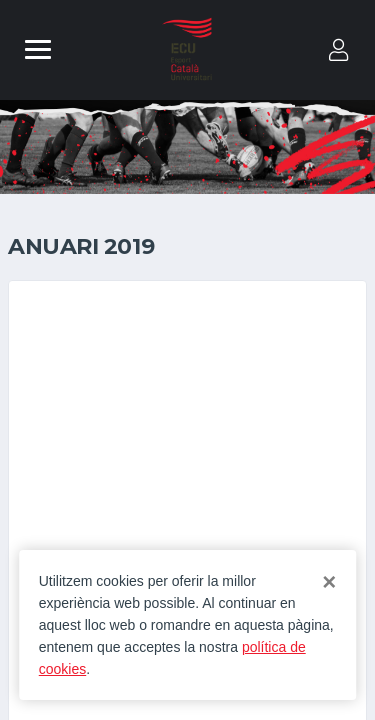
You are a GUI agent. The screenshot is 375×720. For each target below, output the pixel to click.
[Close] (329, 582)
